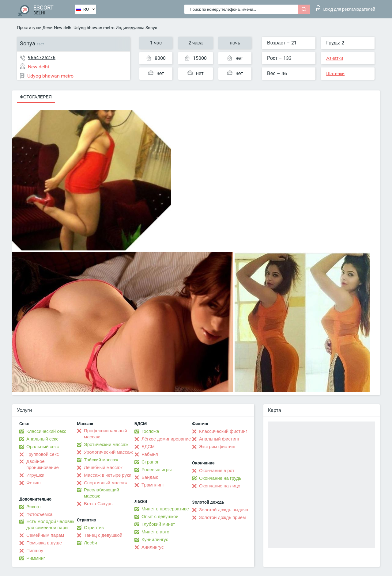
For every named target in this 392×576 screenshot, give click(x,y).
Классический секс (46, 431)
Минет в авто (155, 532)
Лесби (90, 543)
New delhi (63, 28)
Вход (346, 8)
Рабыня (150, 454)
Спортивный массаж (106, 483)
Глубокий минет (158, 524)
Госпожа (150, 431)
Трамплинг (153, 485)
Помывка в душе (44, 543)
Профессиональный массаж (106, 434)
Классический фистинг (223, 431)
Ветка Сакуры (99, 504)
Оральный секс (43, 447)
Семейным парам (45, 535)
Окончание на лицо (220, 486)
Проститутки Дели (35, 28)
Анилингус (153, 547)
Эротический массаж (106, 444)
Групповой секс (43, 454)
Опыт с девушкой (160, 517)
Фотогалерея (36, 97)
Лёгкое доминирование (166, 439)
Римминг (36, 558)
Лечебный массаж (103, 467)
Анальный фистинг (219, 439)
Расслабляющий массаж (102, 493)
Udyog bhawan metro (94, 28)
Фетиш (34, 483)
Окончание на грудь (220, 478)
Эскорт (34, 507)
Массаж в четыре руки (108, 475)
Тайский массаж (101, 460)
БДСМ (148, 447)
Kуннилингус (155, 540)
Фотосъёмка (39, 514)
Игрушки (35, 475)
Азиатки (335, 58)
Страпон (151, 462)
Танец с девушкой (103, 535)
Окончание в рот (217, 471)
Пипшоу (35, 551)
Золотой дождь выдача (224, 510)
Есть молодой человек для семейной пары (50, 525)
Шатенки (335, 74)
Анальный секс (42, 439)
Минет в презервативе (165, 509)
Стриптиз (94, 528)
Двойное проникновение (43, 464)
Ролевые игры (157, 470)
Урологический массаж (108, 452)
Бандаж (150, 477)
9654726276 (42, 57)
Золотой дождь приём (222, 517)
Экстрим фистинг (217, 447)
